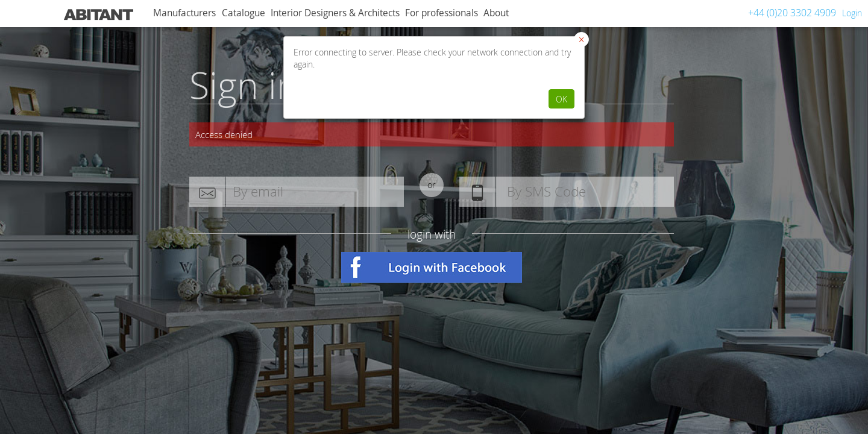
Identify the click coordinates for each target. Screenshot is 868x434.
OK (561, 99)
